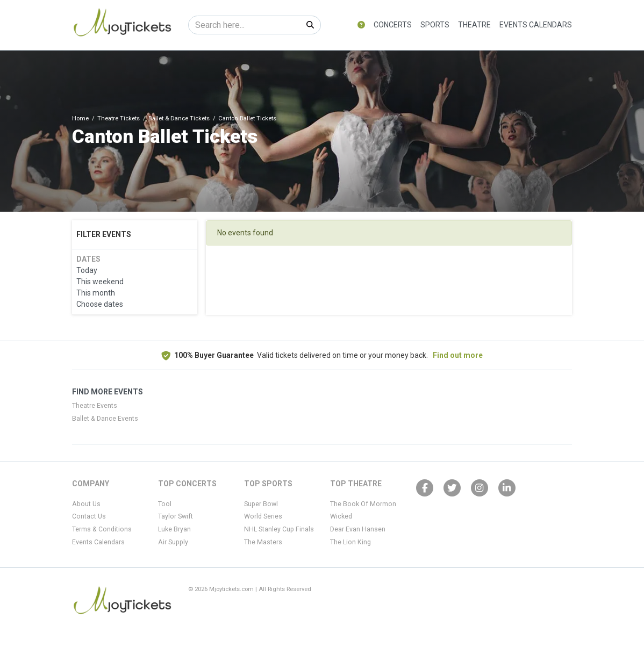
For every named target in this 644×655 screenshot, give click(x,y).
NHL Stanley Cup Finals (279, 529)
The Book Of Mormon (363, 504)
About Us (86, 504)
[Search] (244, 25)
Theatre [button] (474, 25)
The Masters (263, 542)
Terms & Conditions (102, 529)
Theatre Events (95, 406)
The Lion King (350, 542)
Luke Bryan (174, 529)
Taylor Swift (176, 516)
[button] (361, 25)
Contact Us (89, 516)
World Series (263, 516)
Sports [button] (435, 25)
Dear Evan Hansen (358, 529)
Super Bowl (261, 504)
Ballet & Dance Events (105, 419)
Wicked (341, 516)
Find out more (458, 355)
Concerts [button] (393, 25)
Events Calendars (536, 25)
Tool (165, 504)
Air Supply (173, 542)
